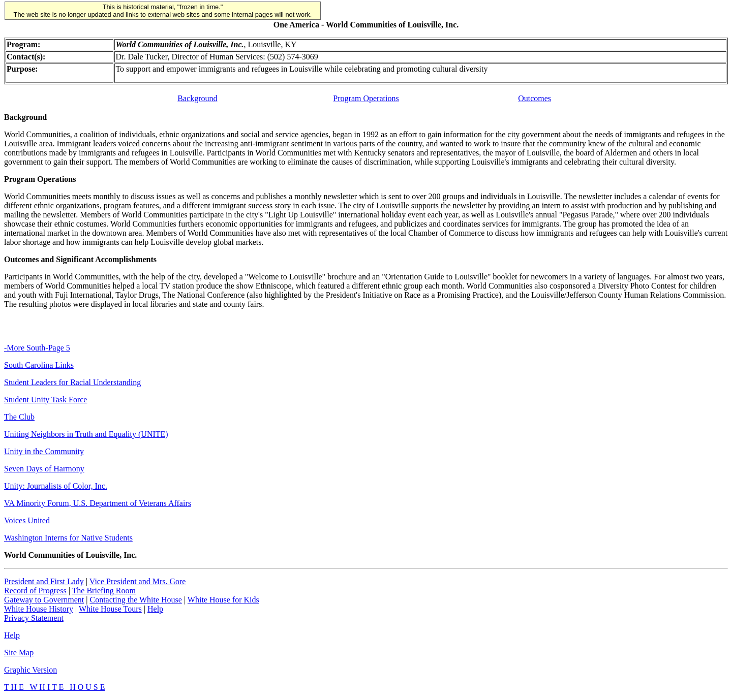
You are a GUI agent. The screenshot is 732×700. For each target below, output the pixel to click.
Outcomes (535, 98)
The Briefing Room (104, 591)
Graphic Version (30, 670)
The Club (19, 417)
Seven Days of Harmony (44, 469)
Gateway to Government (44, 600)
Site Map (19, 653)
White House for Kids (223, 600)
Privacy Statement (34, 618)
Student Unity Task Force (45, 400)
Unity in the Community (44, 451)
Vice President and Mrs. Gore (138, 581)
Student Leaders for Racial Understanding (72, 382)
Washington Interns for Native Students (68, 538)
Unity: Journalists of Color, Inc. (56, 486)
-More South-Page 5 (37, 348)
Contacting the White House (135, 600)
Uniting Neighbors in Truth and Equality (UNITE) (86, 434)
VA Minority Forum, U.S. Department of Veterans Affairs (98, 503)
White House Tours (110, 609)
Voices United (27, 520)
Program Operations (366, 98)
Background (197, 98)
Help (155, 609)
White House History (39, 609)
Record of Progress (35, 591)
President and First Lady (44, 581)
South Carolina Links (39, 365)
